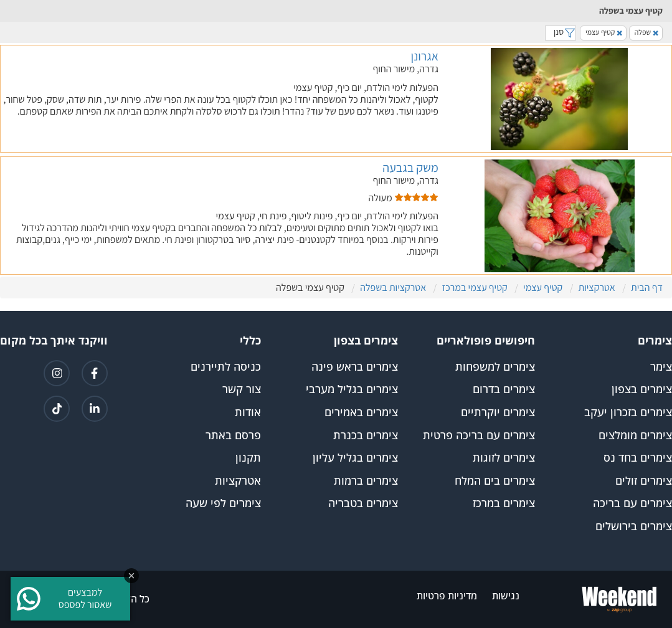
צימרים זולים (644, 481)
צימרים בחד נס (638, 458)
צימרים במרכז (504, 503)
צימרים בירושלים (634, 526)
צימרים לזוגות (504, 458)
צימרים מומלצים (635, 435)
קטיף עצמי (604, 32)
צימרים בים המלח (495, 481)
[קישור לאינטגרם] (57, 373)
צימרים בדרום (504, 389)
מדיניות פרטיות (447, 596)
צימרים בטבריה (363, 503)
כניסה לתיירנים (226, 367)
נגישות (506, 596)
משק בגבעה (410, 168)
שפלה (646, 32)
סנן (561, 32)
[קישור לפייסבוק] (95, 373)
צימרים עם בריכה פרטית (479, 435)
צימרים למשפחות (495, 367)
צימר (661, 367)
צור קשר (242, 389)
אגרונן (425, 56)
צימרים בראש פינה (355, 367)
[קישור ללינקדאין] (95, 409)
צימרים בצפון (642, 389)
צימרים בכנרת (366, 435)
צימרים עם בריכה (632, 503)
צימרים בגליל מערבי (352, 389)
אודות (248, 412)
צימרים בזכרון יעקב (628, 412)
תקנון (248, 458)
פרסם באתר (233, 435)
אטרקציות (238, 481)
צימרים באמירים (361, 412)
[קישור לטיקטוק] (57, 409)
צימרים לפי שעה (223, 503)
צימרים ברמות (366, 481)
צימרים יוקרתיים (498, 412)
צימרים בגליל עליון (355, 458)
